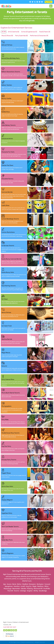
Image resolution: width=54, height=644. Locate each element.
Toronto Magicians (7, 553)
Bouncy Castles (6, 98)
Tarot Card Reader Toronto (10, 527)
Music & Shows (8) (7, 36)
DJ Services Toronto (8, 246)
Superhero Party (7, 513)
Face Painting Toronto (9, 286)
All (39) (4, 32)
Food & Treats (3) (45, 32)
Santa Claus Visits (7, 486)
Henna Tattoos (6, 313)
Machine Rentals (7, 339)
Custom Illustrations (8, 232)
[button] (51, 6)
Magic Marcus (6, 353)
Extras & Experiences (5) (29, 32)
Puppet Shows (6, 473)
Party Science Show (8, 379)
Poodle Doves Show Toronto (10, 433)
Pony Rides (5, 420)
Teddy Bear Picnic (7, 540)
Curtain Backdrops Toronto (10, 219)
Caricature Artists (7, 139)
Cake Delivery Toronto (9, 125)
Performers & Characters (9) (39, 36)
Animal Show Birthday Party (11, 58)
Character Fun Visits (8, 152)
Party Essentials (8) (21, 36)
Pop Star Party (6, 446)
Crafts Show (5, 205)
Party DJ (4, 366)
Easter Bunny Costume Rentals (12, 259)
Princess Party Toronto (9, 460)
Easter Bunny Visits (8, 272)
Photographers (6, 406)
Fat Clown (5, 299)
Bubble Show (6, 112)
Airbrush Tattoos (7, 45)
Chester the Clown (7, 165)
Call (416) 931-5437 (10, 627)
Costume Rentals (7, 192)
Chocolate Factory (7, 179)
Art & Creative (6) (14, 32)
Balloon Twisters (7, 85)
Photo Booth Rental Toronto (11, 393)
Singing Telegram (7, 500)
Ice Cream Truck (7, 326)
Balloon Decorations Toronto (11, 72)
